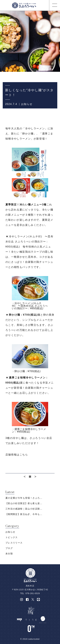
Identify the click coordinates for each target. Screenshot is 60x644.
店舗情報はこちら (17, 455)
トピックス (12, 537)
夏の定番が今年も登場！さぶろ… (24, 498)
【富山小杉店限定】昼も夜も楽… (24, 503)
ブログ (9, 548)
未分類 (9, 554)
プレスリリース (14, 543)
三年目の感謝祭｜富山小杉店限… (24, 509)
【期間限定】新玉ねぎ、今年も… (24, 514)
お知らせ (27, 104)
